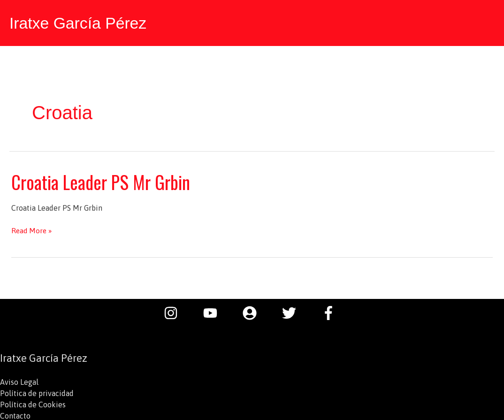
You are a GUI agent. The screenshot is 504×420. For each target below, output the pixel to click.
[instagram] (176, 312)
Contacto (15, 414)
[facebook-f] (331, 312)
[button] (485, 22)
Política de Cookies (33, 403)
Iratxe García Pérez (80, 22)
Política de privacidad (37, 392)
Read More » (32, 229)
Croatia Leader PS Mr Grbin (104, 180)
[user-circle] (254, 312)
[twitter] (294, 312)
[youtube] (215, 312)
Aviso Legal (19, 381)
